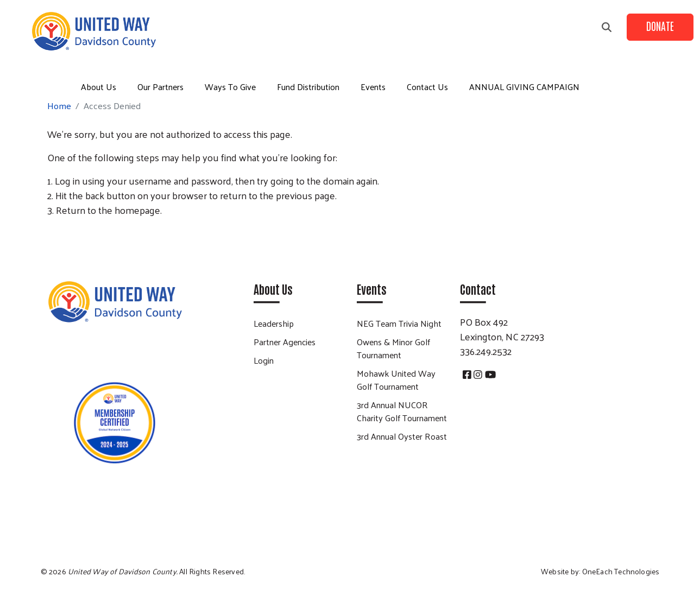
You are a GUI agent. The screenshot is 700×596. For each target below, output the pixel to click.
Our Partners (160, 87)
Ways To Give (230, 87)
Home (59, 106)
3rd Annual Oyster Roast (402, 436)
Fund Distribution (308, 87)
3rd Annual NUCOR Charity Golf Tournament (402, 411)
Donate (660, 26)
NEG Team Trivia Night (399, 323)
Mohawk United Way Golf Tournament (396, 380)
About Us (99, 87)
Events (373, 87)
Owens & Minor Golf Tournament (393, 348)
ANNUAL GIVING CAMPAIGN (524, 87)
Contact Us (427, 87)
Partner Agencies (285, 342)
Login (264, 360)
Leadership (274, 323)
